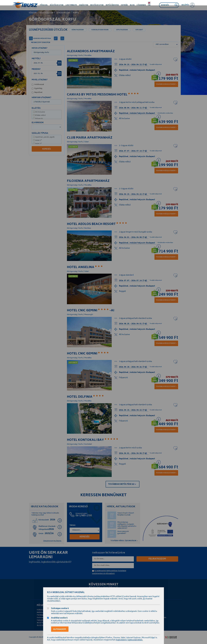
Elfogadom (60, 629)
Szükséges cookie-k (60, 609)
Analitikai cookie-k (59, 618)
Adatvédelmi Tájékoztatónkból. (129, 640)
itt (144, 599)
